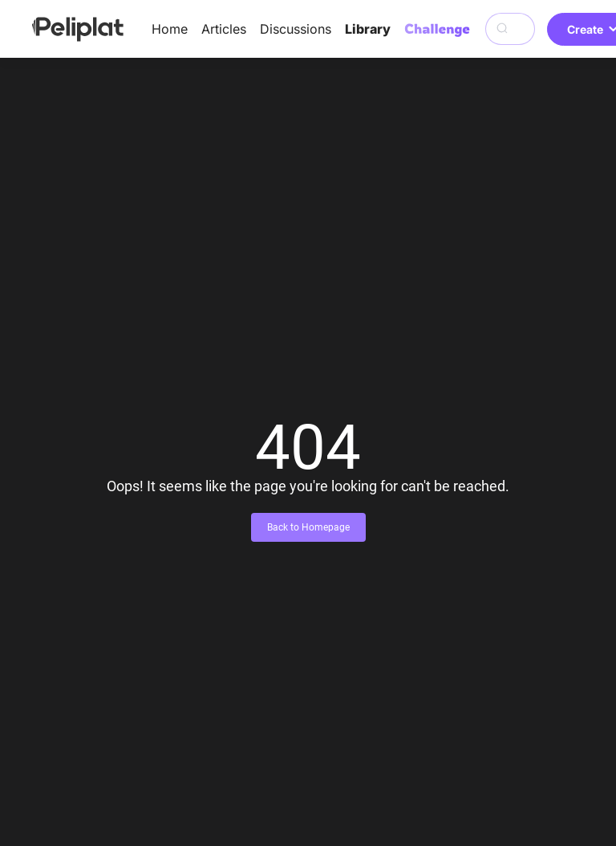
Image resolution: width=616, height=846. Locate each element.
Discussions (296, 29)
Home (170, 29)
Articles (224, 29)
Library (368, 29)
